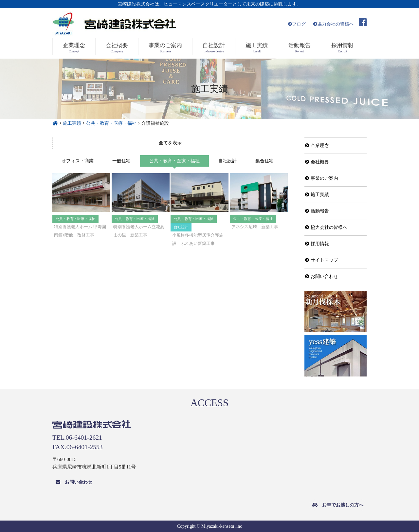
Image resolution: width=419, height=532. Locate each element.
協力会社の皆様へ (334, 24)
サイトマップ (322, 260)
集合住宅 (264, 161)
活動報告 (317, 211)
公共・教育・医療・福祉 (174, 161)
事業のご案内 (322, 178)
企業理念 (317, 146)
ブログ (297, 24)
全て (170, 143)
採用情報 (317, 244)
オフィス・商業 (78, 161)
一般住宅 (121, 161)
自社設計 (228, 161)
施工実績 (317, 195)
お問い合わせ (322, 276)
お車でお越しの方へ (338, 505)
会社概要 (317, 162)
